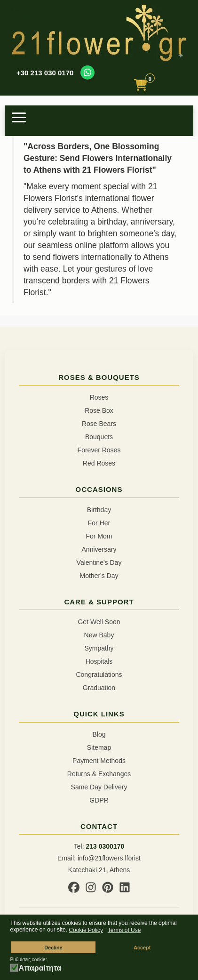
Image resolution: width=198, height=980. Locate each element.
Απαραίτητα (40, 968)
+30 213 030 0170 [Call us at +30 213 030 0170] (45, 73)
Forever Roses (99, 450)
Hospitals (99, 661)
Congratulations (99, 675)
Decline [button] (53, 948)
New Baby (99, 635)
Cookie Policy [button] (86, 930)
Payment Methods (99, 761)
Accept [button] (142, 948)
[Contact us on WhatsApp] (87, 72)
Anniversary (99, 549)
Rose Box (99, 410)
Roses (99, 397)
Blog (99, 734)
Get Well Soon (99, 622)
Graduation (99, 688)
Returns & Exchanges (99, 774)
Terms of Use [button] (124, 930)
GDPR (99, 800)
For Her (99, 523)
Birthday (99, 510)
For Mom (99, 536)
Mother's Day (99, 576)
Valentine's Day (99, 562)
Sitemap (99, 747)
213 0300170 (105, 846)
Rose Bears (99, 424)
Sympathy (99, 648)
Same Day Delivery (99, 787)
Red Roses (99, 463)
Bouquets (99, 437)
